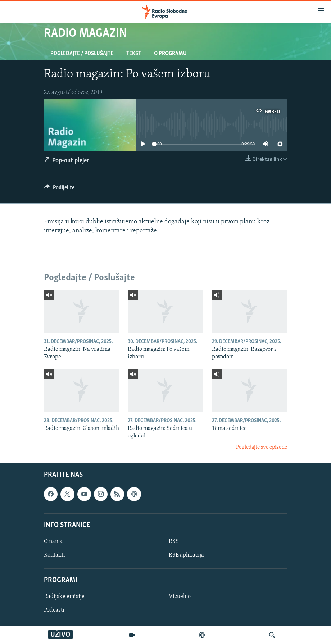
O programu (170, 54)
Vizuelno (180, 597)
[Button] (59, 189)
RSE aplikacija (186, 555)
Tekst (134, 54)
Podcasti (54, 611)
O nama (53, 541)
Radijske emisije (64, 597)
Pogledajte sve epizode (262, 447)
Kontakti (55, 555)
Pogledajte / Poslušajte (82, 54)
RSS (174, 541)
